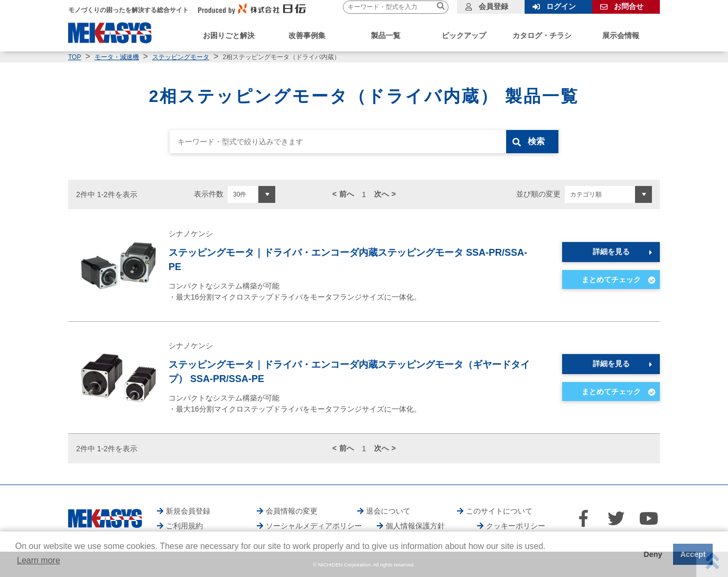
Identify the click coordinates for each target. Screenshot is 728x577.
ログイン (561, 6)
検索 (537, 141)
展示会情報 (621, 35)
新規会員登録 (188, 511)
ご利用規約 (184, 526)
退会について (388, 511)
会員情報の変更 (292, 511)
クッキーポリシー (516, 526)
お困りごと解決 (229, 35)
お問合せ (629, 6)
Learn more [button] (39, 560)
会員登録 (493, 6)
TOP (74, 57)
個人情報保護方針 (415, 526)
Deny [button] (653, 554)
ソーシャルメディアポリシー (314, 526)
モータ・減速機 (117, 57)
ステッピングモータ (181, 57)
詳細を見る (611, 252)
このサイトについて (499, 511)
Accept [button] (693, 554)
